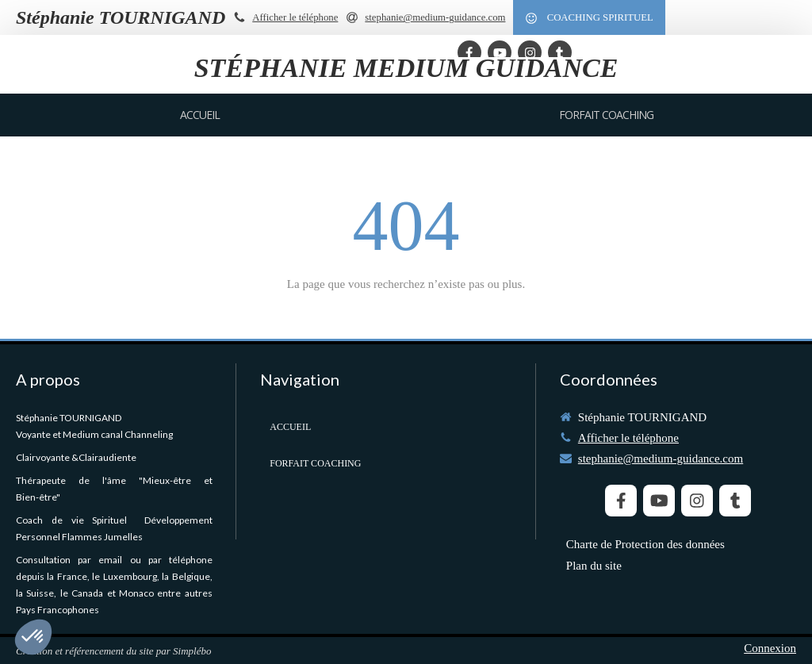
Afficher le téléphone (295, 17)
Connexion (770, 648)
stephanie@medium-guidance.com (661, 459)
